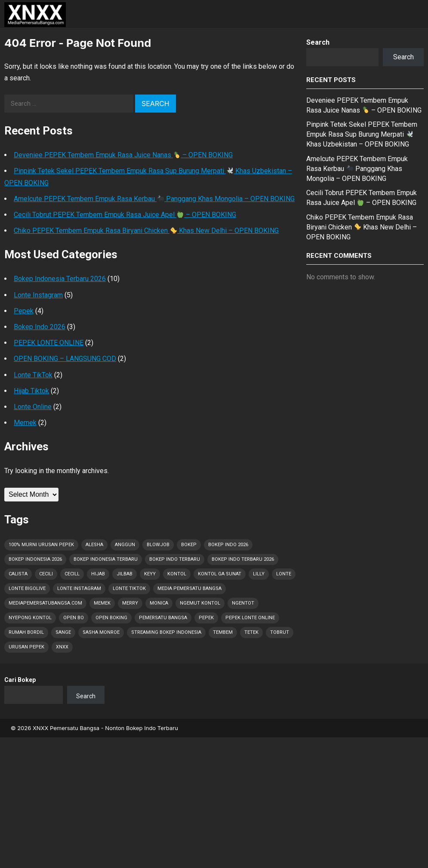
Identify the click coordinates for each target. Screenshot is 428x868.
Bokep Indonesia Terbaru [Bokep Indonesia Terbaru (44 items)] (106, 559)
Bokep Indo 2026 (40, 327)
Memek (25, 423)
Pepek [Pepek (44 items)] (206, 618)
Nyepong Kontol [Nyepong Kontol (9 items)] (30, 618)
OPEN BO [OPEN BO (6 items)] (74, 618)
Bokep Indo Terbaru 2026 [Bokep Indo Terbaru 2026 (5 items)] (243, 559)
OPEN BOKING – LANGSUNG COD (65, 359)
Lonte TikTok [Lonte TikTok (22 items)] (129, 588)
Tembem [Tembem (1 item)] (223, 632)
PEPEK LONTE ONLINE (49, 343)
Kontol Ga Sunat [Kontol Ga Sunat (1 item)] (220, 574)
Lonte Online (33, 407)
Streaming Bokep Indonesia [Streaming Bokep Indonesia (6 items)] (166, 632)
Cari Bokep (20, 680)
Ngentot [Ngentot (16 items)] (243, 603)
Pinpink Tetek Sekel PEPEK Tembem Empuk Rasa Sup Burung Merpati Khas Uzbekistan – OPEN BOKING (362, 134)
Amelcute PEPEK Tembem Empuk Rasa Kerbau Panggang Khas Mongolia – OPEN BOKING (154, 199)
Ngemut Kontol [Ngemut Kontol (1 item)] (200, 603)
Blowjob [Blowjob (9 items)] (158, 545)
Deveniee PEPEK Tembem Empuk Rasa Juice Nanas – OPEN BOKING (123, 155)
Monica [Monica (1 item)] (159, 603)
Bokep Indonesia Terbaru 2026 (60, 279)
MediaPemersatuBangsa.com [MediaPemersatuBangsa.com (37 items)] (45, 603)
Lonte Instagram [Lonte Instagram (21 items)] (79, 588)
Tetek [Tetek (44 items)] (251, 632)
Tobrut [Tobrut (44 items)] (280, 632)
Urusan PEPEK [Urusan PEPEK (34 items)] (26, 647)
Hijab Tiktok (31, 391)
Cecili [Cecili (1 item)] (46, 574)
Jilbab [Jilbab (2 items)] (125, 574)
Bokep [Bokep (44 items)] (189, 545)
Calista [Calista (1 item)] (18, 574)
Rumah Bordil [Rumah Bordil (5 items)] (26, 632)
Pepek (24, 311)
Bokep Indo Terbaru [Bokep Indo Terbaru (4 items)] (175, 559)
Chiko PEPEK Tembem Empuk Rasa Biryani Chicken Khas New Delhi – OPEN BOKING (146, 231)
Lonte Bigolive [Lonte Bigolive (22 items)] (27, 588)
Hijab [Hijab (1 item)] (98, 574)
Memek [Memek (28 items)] (102, 603)
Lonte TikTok (33, 375)
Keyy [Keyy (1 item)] (150, 574)
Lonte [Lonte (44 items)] (284, 574)
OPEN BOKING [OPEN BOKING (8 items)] (111, 618)
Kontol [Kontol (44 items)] (177, 574)
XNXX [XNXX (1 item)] (62, 647)
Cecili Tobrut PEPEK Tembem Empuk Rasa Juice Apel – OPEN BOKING (125, 215)
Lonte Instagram (38, 295)
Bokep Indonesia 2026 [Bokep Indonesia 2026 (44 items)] (35, 559)
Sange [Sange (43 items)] (63, 632)
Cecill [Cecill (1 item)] (72, 574)
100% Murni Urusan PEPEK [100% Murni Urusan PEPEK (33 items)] (41, 545)
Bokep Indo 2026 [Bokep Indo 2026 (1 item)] (228, 545)
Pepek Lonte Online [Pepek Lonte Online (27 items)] (250, 618)
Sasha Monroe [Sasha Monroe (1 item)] (101, 632)
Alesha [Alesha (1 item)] (94, 545)
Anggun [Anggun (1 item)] (125, 545)
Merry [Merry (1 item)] (130, 603)
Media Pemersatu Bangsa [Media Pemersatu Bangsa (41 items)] (189, 588)
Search (318, 42)
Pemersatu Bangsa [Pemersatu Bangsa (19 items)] (163, 618)
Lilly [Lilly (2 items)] (259, 574)
